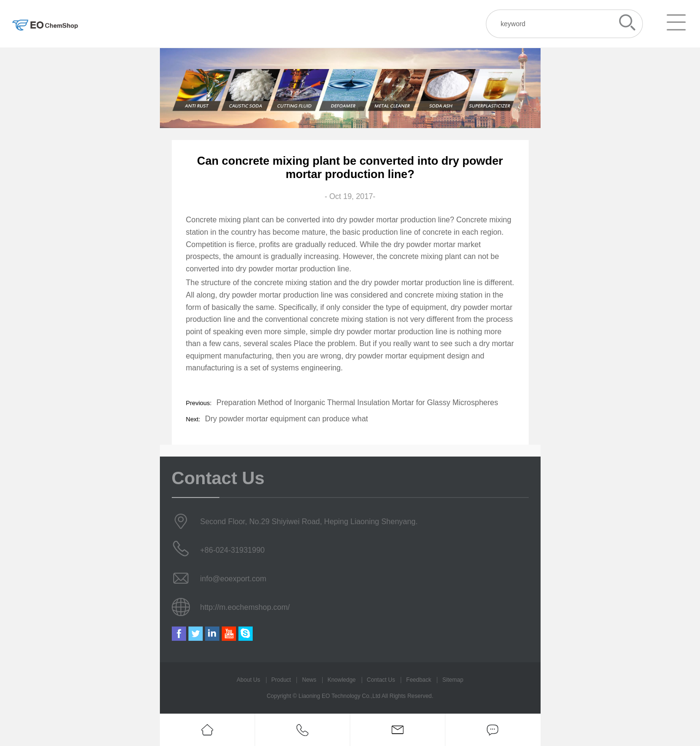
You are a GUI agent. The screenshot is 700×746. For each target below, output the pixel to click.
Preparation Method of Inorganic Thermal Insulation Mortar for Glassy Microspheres (357, 403)
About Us (248, 680)
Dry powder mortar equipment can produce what (286, 419)
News (309, 680)
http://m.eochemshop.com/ (245, 607)
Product (281, 680)
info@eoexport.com (233, 579)
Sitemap (453, 680)
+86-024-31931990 (233, 550)
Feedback (419, 680)
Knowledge (341, 680)
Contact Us (381, 680)
